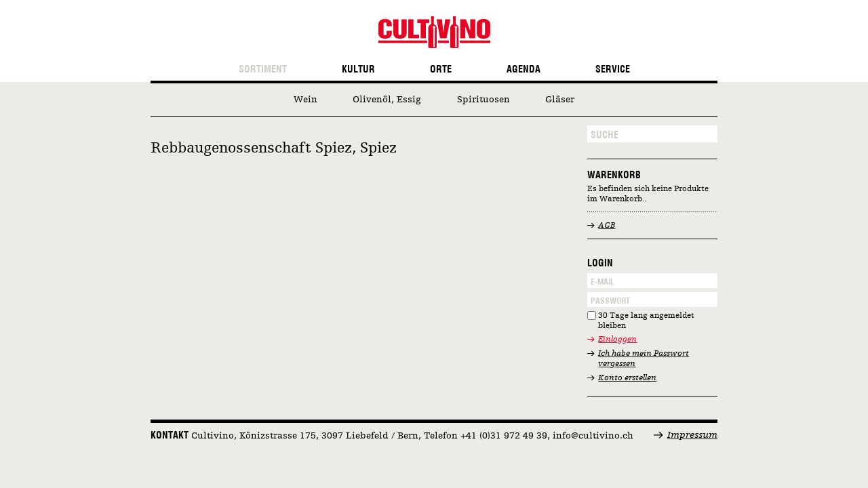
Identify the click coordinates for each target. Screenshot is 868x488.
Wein (305, 100)
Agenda (524, 69)
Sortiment (263, 69)
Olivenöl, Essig (387, 100)
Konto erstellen (627, 378)
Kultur (358, 69)
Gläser (560, 100)
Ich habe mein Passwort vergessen (644, 359)
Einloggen (617, 340)
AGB (607, 226)
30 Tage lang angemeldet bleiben (646, 321)
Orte (441, 69)
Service (613, 69)
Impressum (692, 435)
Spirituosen (484, 100)
